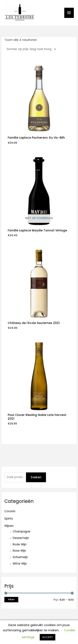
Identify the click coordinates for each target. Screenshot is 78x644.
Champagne (22, 532)
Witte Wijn (20, 564)
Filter (11, 599)
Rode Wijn (20, 544)
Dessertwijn (21, 538)
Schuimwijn (20, 557)
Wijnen (9, 526)
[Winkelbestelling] (31, 49)
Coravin (10, 511)
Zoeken (36, 477)
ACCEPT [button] (48, 637)
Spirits (9, 519)
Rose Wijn (19, 551)
